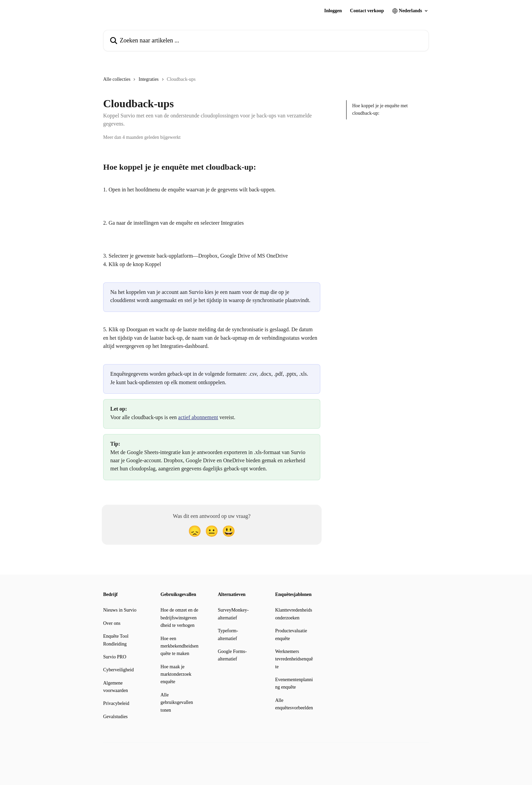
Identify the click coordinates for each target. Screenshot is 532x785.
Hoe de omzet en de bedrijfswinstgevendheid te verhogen (179, 618)
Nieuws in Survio (120, 610)
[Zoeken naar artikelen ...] (266, 41)
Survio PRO (115, 657)
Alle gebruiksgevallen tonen (177, 703)
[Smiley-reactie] (229, 531)
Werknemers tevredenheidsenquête (294, 659)
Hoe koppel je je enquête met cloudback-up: (380, 109)
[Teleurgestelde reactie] (195, 531)
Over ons (112, 623)
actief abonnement (198, 417)
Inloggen (333, 11)
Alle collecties (117, 79)
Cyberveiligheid (118, 670)
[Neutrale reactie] (212, 531)
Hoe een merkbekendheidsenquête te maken (179, 646)
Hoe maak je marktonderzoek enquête (176, 674)
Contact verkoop (367, 11)
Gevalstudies (115, 717)
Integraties (148, 79)
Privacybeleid (116, 703)
